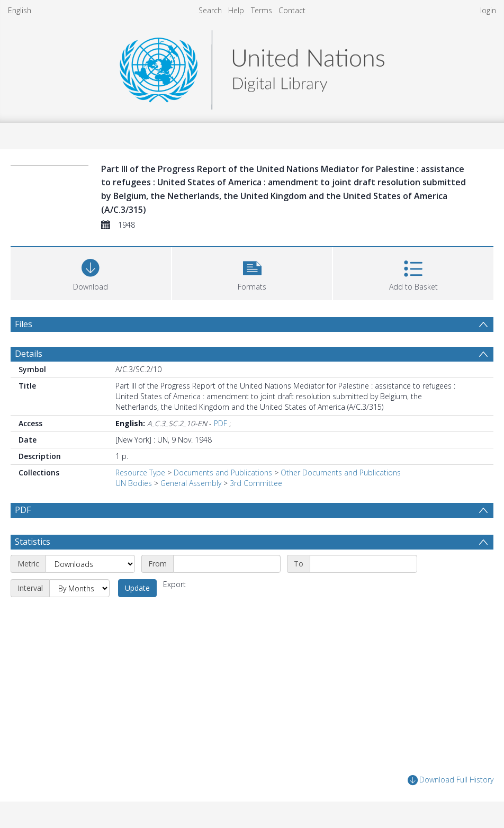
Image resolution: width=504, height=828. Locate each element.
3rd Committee (256, 483)
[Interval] (79, 588)
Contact (292, 10)
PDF (220, 423)
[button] (252, 272)
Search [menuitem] (210, 10)
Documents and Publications (223, 472)
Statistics (33, 542)
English (20, 10)
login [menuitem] (488, 10)
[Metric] (90, 564)
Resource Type (140, 472)
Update (137, 588)
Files (24, 324)
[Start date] (227, 564)
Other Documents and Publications (341, 472)
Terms (262, 10)
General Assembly (191, 483)
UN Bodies (134, 483)
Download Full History (451, 780)
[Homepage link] (252, 67)
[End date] (363, 564)
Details (29, 354)
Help (236, 10)
